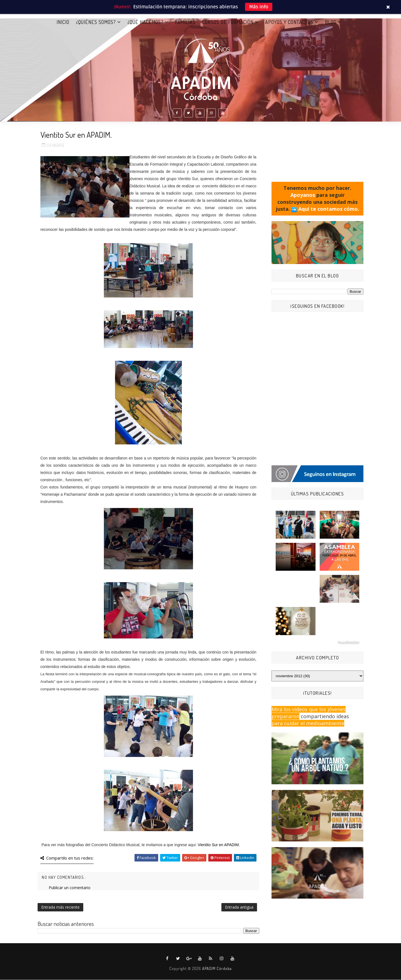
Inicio (63, 22)
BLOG (331, 22)
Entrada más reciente (60, 907)
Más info (259, 7)
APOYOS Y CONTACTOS (289, 22)
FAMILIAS (185, 22)
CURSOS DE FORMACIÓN (228, 22)
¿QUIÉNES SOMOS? (96, 22)
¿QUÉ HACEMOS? (146, 22)
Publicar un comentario (70, 888)
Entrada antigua (239, 907)
